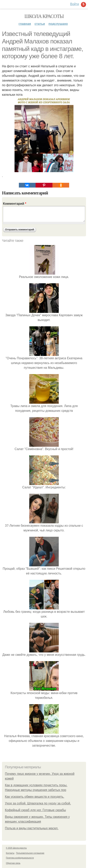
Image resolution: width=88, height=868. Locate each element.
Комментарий (15, 204)
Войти (75, 4)
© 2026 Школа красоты (16, 848)
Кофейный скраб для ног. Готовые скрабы (35, 810)
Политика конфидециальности (20, 858)
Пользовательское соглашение (30, 853)
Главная (25, 24)
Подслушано (58, 24)
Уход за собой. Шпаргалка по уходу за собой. (38, 803)
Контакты (10, 853)
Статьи (40, 24)
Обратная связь (13, 863)
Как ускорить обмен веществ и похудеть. (35, 797)
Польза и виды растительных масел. (32, 828)
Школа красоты (44, 16)
